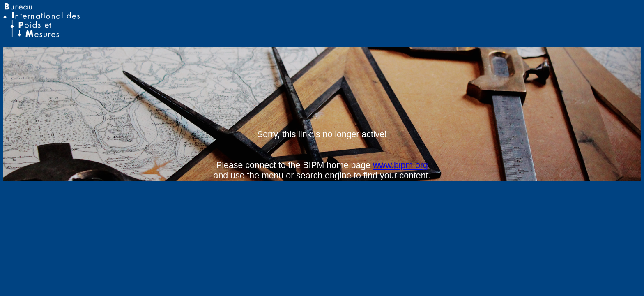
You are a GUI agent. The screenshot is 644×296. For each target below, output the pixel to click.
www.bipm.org (400, 165)
